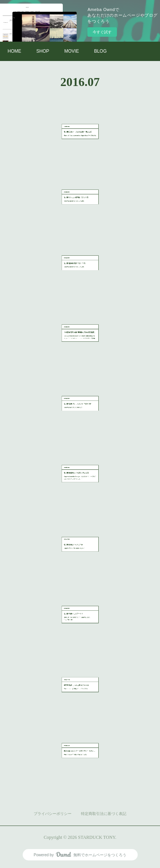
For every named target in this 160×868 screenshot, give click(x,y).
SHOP (43, 51)
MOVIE (72, 51)
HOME (14, 51)
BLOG (100, 51)
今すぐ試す (102, 32)
